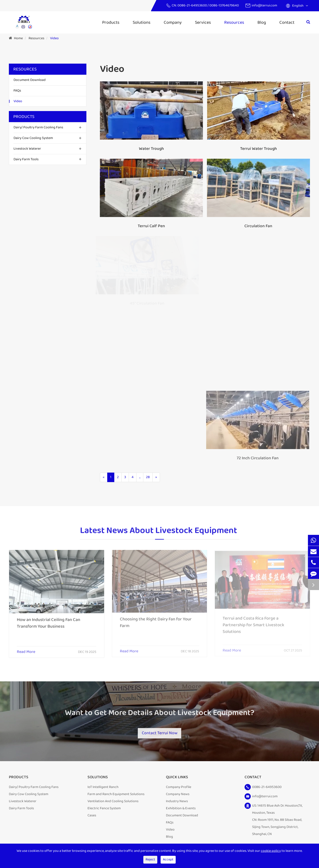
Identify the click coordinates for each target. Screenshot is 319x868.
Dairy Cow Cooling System (33, 138)
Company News (178, 796)
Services (203, 22)
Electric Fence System (104, 810)
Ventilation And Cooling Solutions (113, 803)
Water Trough (151, 149)
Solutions (142, 22)
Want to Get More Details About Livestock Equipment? (159, 715)
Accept (168, 859)
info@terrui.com (264, 5)
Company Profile (179, 789)
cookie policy (271, 851)
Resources (234, 22)
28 (148, 477)
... (140, 477)
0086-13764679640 (224, 5)
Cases (92, 817)
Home (18, 38)
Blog (262, 22)
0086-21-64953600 (193, 5)
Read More (26, 649)
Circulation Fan (257, 226)
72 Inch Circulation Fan (255, 458)
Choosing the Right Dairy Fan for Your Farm (156, 620)
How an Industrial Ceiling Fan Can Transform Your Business (49, 620)
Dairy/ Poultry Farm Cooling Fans (38, 127)
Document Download (30, 80)
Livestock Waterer (27, 149)
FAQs (17, 91)
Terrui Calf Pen (151, 226)
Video (54, 38)
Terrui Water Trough (258, 149)
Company (173, 22)
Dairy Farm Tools (26, 159)
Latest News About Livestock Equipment (159, 533)
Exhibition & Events (181, 810)
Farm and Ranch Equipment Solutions (116, 796)
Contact (287, 22)
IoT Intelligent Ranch (103, 789)
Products (111, 22)
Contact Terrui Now (159, 732)
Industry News (177, 803)
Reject (150, 859)
